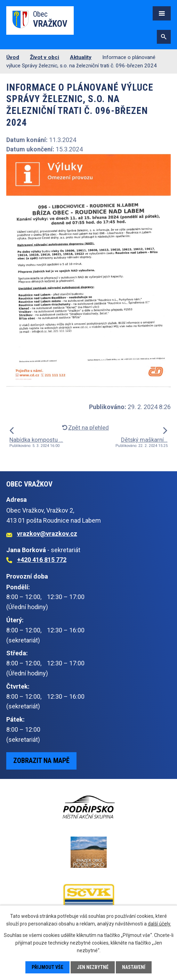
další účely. (159, 924)
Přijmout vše (47, 967)
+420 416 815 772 (42, 560)
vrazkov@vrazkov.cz (47, 534)
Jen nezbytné (93, 967)
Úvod (13, 57)
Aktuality (81, 57)
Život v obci (45, 57)
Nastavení (134, 967)
